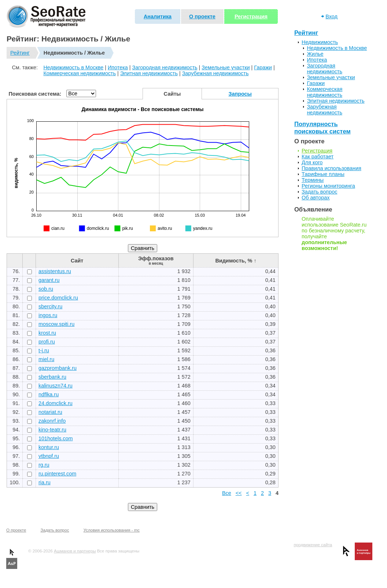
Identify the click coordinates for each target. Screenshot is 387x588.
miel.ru (46, 359)
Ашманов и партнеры (75, 551)
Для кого (312, 162)
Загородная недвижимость (165, 67)
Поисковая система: (35, 94)
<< (239, 493)
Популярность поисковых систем (322, 128)
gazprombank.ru (58, 368)
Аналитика (158, 16)
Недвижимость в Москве (73, 67)
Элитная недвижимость (149, 73)
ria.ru (45, 482)
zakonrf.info (52, 421)
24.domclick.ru (56, 403)
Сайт (77, 261)
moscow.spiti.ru (56, 324)
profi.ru (47, 342)
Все (227, 493)
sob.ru (46, 289)
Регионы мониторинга (328, 186)
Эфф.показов (156, 260)
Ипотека (118, 67)
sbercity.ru (50, 306)
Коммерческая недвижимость (80, 73)
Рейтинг (20, 53)
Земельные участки (226, 67)
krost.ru (47, 333)
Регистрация (251, 16)
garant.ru (49, 280)
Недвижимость (320, 42)
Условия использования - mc (112, 530)
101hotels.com (56, 438)
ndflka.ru (49, 394)
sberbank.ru (52, 377)
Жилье (315, 54)
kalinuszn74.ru (56, 386)
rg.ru (44, 465)
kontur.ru (49, 447)
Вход (331, 16)
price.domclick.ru (58, 298)
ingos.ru (48, 315)
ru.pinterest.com (57, 474)
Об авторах (316, 198)
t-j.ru (44, 350)
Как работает (318, 157)
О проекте (202, 16)
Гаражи (263, 67)
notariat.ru (50, 412)
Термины (313, 180)
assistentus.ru (55, 271)
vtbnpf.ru (49, 456)
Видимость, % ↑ (236, 261)
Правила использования (331, 168)
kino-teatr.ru (52, 430)
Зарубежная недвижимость (215, 73)
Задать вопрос (319, 192)
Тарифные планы (323, 174)
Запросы (240, 94)
